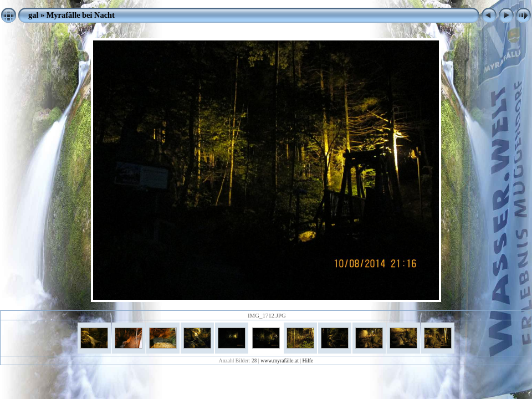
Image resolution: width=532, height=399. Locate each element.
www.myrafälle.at (280, 360)
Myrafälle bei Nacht (81, 15)
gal (33, 15)
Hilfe (308, 360)
